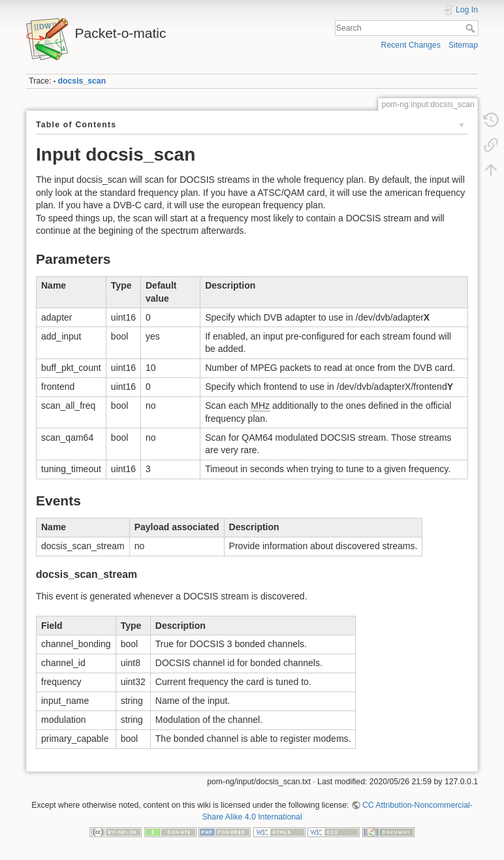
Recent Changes (411, 45)
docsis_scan (82, 81)
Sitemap (463, 45)
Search (472, 28)
